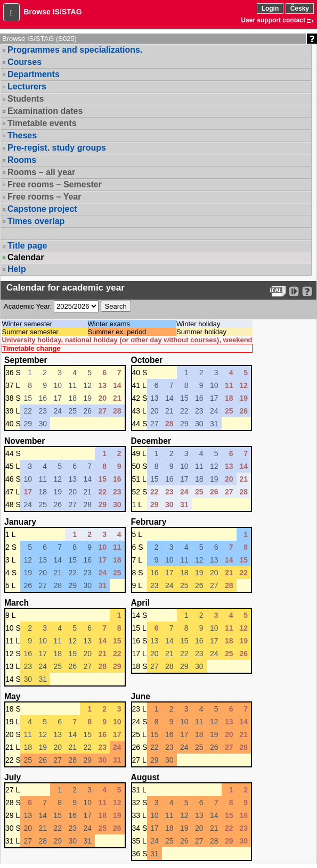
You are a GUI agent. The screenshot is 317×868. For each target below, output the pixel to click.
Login (270, 9)
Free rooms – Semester (55, 184)
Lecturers (27, 86)
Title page (27, 246)
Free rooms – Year (44, 197)
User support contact (273, 20)
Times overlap (36, 221)
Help (17, 269)
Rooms (22, 160)
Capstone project (42, 209)
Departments (34, 74)
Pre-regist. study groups (57, 148)
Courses (25, 62)
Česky (300, 9)
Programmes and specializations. (75, 50)
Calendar (26, 258)
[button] (11, 12)
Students (26, 99)
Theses (22, 135)
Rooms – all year (41, 172)
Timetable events (42, 123)
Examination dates (45, 111)
